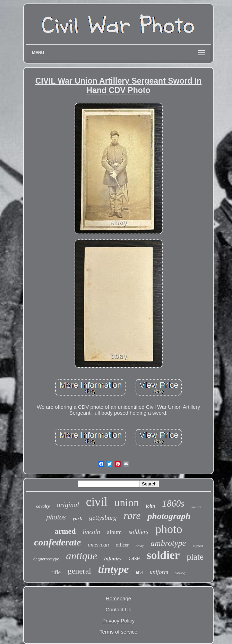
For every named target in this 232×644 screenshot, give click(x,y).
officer (122, 545)
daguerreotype (46, 559)
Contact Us (118, 609)
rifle (56, 572)
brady (140, 546)
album (115, 532)
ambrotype (168, 543)
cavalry (43, 506)
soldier (163, 555)
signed (198, 546)
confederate (57, 542)
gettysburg (103, 518)
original (68, 505)
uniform (159, 572)
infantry (113, 559)
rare (132, 516)
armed (65, 531)
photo (169, 529)
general (79, 571)
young (180, 573)
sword (196, 507)
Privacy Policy (118, 621)
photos (56, 517)
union (127, 503)
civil (97, 502)
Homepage (118, 598)
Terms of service (118, 632)
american (98, 545)
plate (195, 557)
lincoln (92, 532)
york (77, 518)
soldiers (139, 532)
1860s (173, 503)
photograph (169, 516)
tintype (114, 569)
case (134, 558)
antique (81, 556)
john (151, 506)
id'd (139, 573)
